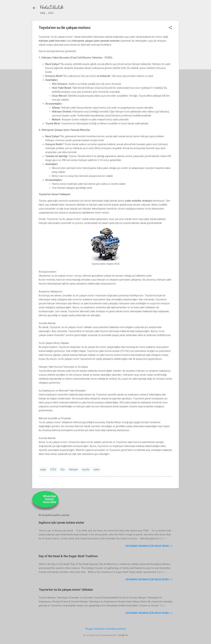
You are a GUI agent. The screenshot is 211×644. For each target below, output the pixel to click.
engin (43, 470)
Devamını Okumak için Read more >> (149, 546)
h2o (63, 470)
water (97, 470)
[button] (170, 28)
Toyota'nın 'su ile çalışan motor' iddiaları (66, 590)
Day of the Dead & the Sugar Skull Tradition (68, 556)
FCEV (53, 470)
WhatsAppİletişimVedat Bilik (50, 499)
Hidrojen (73, 470)
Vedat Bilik (52, 8)
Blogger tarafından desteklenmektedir (106, 629)
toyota (86, 470)
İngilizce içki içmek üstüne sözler (61, 523)
